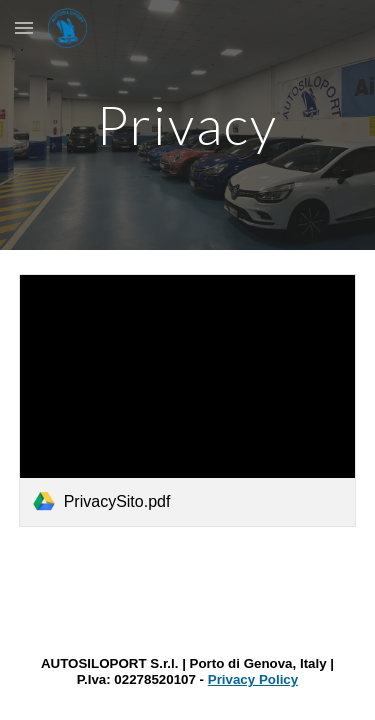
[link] (188, 400)
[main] (188, 124)
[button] (24, 27)
